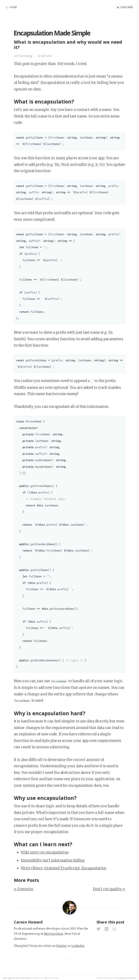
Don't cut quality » (109, 888)
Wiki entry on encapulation (45, 851)
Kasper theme (128, 977)
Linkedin (78, 945)
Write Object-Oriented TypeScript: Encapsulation (64, 867)
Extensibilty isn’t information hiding (53, 859)
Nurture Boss (54, 933)
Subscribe (125, 7)
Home (13, 7)
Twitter (62, 945)
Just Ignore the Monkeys (17, 977)
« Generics (23, 888)
